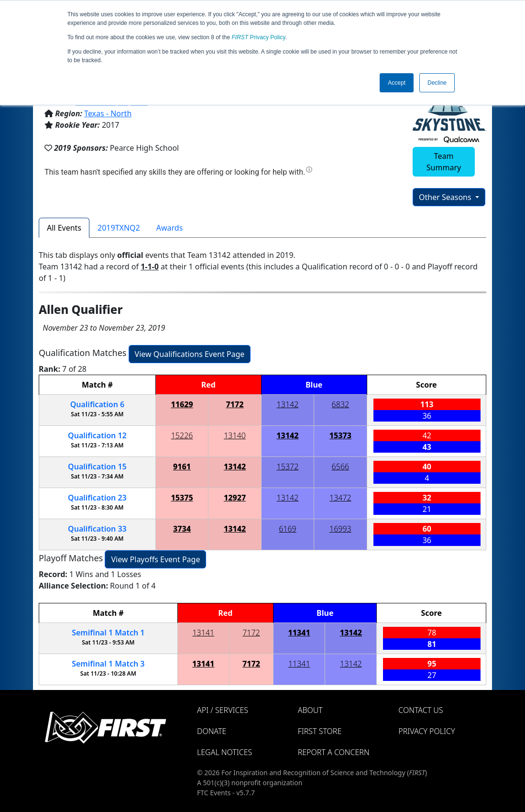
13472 (340, 498)
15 (97, 467)
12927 (235, 498)
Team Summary (444, 162)
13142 (288, 404)
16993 (340, 529)
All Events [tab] (64, 228)
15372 (288, 467)
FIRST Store (320, 731)
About (310, 710)
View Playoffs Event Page (155, 559)
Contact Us (421, 710)
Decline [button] (437, 83)
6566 (341, 467)
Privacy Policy (259, 37)
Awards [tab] (170, 228)
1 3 (108, 664)
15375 (182, 498)
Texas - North (108, 113)
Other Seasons (446, 197)
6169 (288, 529)
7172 (235, 404)
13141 (203, 633)
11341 (299, 633)
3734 (182, 529)
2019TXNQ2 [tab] (119, 228)
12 (97, 435)
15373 (340, 435)
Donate (212, 731)
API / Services (223, 710)
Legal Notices (224, 752)
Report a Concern (334, 752)
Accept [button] (397, 83)
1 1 (108, 633)
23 (97, 498)
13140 (235, 435)
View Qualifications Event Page (190, 354)
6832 (341, 404)
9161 (182, 467)
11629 (182, 404)
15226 (182, 435)
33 (97, 529)
